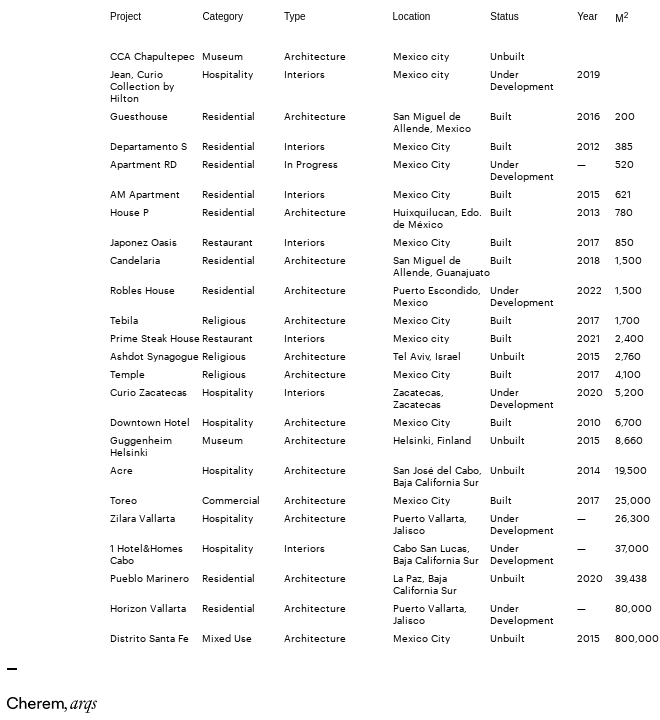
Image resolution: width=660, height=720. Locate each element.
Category (222, 16)
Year (587, 16)
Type (295, 16)
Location (412, 16)
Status (504, 16)
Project (125, 16)
